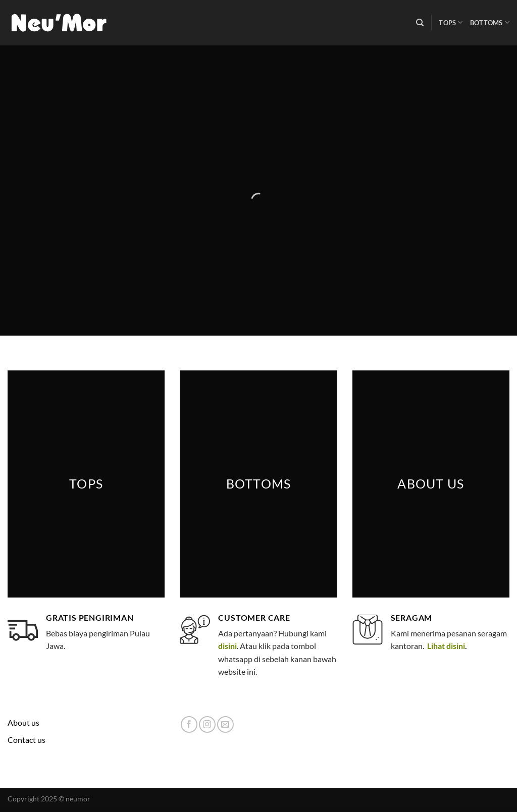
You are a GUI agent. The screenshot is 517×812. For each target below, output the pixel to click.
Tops (451, 22)
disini (227, 646)
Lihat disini (445, 646)
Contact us (27, 740)
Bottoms (490, 22)
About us (23, 722)
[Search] (420, 23)
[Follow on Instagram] (207, 724)
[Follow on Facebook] (189, 724)
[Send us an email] (225, 724)
